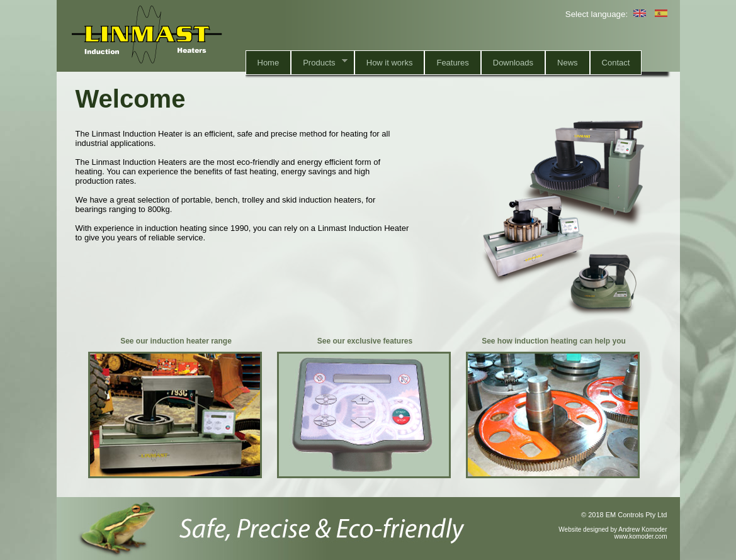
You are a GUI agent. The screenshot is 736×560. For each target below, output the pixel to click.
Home (269, 63)
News (568, 63)
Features (452, 63)
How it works (390, 63)
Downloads (513, 63)
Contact (616, 63)
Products (319, 62)
